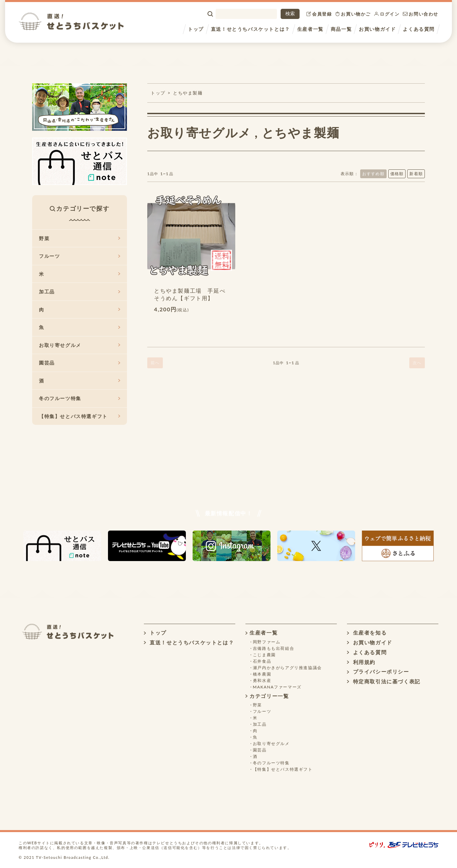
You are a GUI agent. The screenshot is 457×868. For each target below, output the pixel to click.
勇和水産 (262, 680)
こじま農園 (264, 655)
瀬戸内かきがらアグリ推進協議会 (287, 668)
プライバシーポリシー (378, 671)
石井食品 (262, 661)
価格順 (397, 174)
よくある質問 (419, 29)
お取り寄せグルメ (199, 132)
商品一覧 (341, 29)
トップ (196, 29)
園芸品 (80, 363)
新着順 (416, 174)
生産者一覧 (310, 29)
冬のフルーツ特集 (80, 398)
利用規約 (361, 662)
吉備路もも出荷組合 (274, 648)
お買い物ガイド (377, 29)
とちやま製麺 (188, 93)
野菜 (80, 238)
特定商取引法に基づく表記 (384, 681)
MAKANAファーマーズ (277, 687)
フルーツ (80, 256)
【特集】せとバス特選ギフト (80, 416)
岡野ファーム (267, 642)
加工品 (80, 292)
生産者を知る (367, 633)
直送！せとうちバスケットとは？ (251, 29)
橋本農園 (262, 674)
